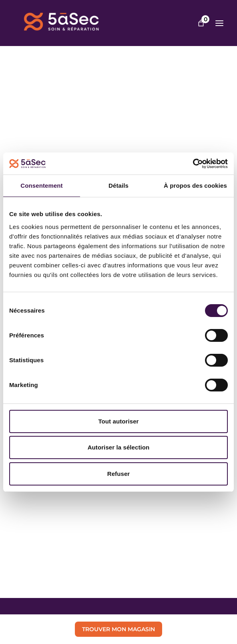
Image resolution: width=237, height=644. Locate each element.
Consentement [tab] (41, 186)
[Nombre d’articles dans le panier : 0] (201, 23)
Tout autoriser (118, 421)
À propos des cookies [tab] (195, 186)
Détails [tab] (118, 186)
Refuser (119, 474)
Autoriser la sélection (119, 447)
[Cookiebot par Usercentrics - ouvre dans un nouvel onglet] (193, 164)
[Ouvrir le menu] (219, 23)
